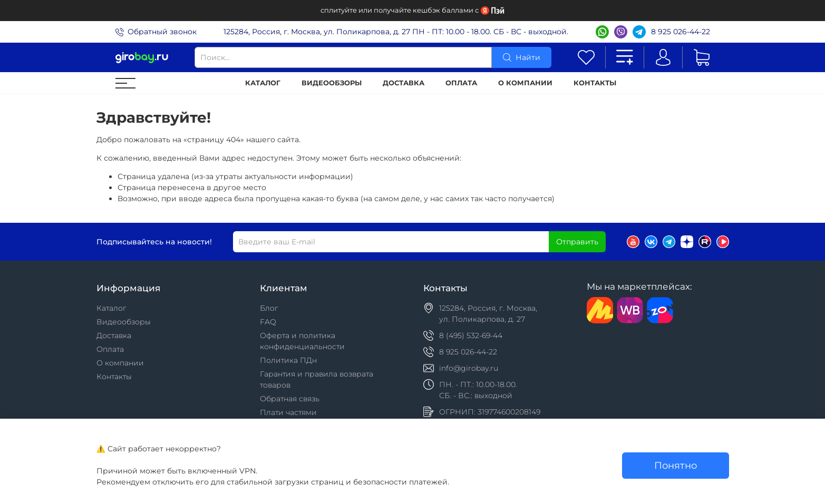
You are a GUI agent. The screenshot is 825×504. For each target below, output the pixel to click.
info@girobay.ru (469, 368)
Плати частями (288, 412)
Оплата (461, 83)
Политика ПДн (288, 360)
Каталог (263, 83)
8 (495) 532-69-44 (471, 335)
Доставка (404, 83)
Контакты (595, 83)
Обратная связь (290, 399)
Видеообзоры (332, 83)
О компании (525, 83)
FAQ (268, 322)
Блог (269, 308)
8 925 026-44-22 (681, 32)
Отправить (577, 242)
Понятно (676, 465)
